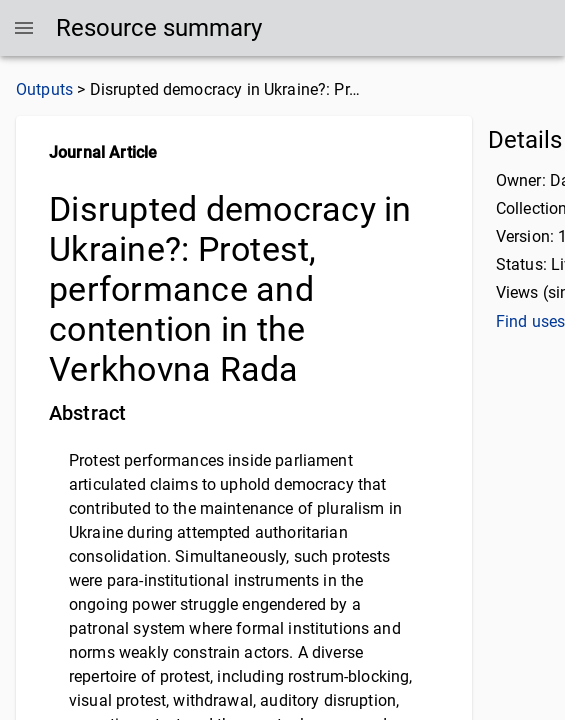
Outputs (44, 89)
